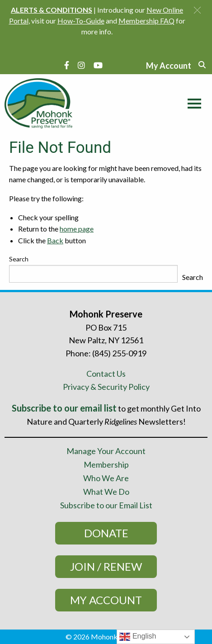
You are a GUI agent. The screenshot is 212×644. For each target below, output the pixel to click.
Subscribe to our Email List (106, 505)
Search (19, 259)
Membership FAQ (146, 21)
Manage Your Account (106, 451)
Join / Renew (106, 566)
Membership (106, 464)
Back (55, 240)
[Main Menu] (192, 102)
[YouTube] (98, 65)
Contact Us (106, 374)
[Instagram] (81, 65)
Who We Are (106, 478)
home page (77, 229)
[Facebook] (67, 65)
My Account (106, 600)
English (138, 637)
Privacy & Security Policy (106, 387)
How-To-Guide (81, 21)
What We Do (106, 492)
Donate (106, 533)
